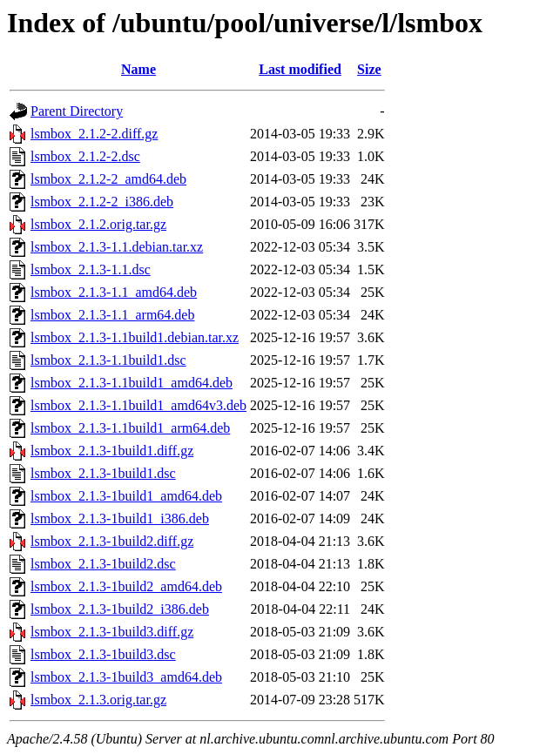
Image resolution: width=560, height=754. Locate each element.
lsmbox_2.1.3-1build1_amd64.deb (126, 496)
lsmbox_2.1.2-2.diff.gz (94, 134)
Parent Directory (77, 111)
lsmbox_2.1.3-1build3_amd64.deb (126, 677)
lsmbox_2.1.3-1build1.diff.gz (112, 451)
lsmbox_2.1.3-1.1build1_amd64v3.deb (138, 405)
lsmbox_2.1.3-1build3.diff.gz (112, 632)
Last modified (300, 69)
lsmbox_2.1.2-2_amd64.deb (108, 179)
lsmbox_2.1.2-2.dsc (85, 156)
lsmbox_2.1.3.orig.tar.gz (98, 700)
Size (369, 69)
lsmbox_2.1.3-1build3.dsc (103, 654)
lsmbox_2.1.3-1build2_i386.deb (120, 609)
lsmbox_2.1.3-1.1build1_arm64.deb (130, 428)
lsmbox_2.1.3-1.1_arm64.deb (112, 315)
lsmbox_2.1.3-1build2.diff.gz (112, 541)
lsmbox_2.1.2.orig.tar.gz (98, 224)
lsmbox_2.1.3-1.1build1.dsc (108, 360)
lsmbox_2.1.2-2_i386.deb (102, 202)
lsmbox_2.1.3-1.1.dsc (91, 269)
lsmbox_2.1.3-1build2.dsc (103, 564)
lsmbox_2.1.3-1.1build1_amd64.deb (132, 383)
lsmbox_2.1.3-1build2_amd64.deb (126, 586)
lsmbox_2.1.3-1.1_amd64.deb (114, 292)
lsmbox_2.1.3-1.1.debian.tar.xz (117, 247)
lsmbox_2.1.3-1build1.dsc (103, 473)
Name (138, 69)
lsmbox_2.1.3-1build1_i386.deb (120, 518)
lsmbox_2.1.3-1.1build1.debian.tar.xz (135, 337)
